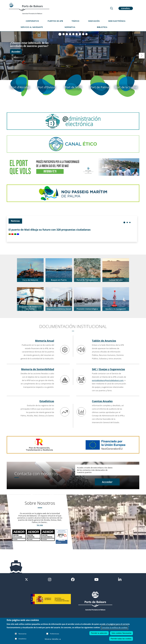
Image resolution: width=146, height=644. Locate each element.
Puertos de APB (55, 21)
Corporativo (32, 21)
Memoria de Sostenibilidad (38, 369)
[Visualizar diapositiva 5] (73, 34)
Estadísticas (47, 401)
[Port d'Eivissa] (46, 87)
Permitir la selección (99, 633)
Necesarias (22, 634)
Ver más (40, 525)
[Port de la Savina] (126, 87)
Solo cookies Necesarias (121, 633)
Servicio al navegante (32, 27)
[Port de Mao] (73, 87)
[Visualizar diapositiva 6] (77, 34)
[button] (30, 270)
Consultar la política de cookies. (115, 627)
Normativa (70, 27)
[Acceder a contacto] (107, 482)
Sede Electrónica (117, 21)
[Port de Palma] (100, 87)
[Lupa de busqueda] (112, 8)
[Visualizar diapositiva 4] (70, 34)
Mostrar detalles (53, 639)
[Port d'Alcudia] (20, 87)
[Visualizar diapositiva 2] (64, 34)
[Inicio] (29, 8)
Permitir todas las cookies (121, 639)
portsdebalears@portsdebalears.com (108, 380)
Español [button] (126, 8)
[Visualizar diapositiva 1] (60, 34)
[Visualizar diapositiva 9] (86, 34)
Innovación (94, 21)
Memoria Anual (45, 341)
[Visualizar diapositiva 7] (80, 34)
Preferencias (54, 634)
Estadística (22, 639)
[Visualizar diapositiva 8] (83, 34)
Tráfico (75, 21)
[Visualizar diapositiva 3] (67, 34)
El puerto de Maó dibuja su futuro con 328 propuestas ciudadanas (50, 230)
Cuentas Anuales (102, 401)
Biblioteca (102, 27)
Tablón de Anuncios (104, 341)
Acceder (16, 52)
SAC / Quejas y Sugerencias (109, 369)
